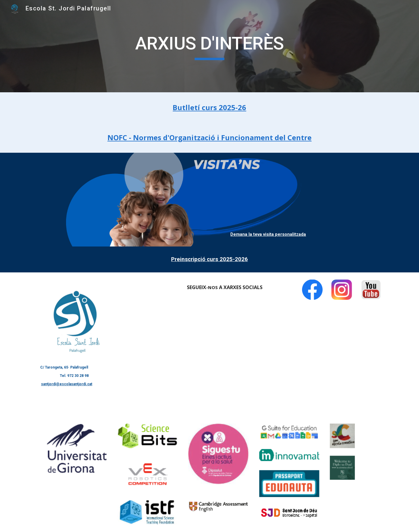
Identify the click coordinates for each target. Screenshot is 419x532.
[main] (209, 46)
